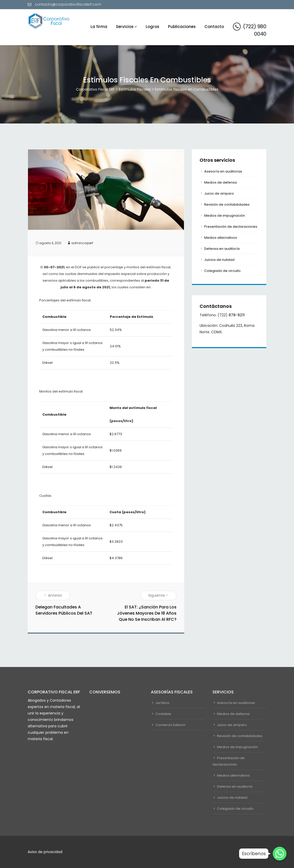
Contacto (214, 27)
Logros (153, 27)
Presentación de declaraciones (231, 227)
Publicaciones (182, 27)
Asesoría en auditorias (223, 171)
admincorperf (82, 243)
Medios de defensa (220, 182)
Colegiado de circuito (222, 271)
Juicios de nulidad (219, 260)
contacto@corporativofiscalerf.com (68, 4)
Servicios (125, 27)
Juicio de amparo (219, 193)
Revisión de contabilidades (227, 204)
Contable (163, 714)
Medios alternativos (221, 238)
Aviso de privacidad (45, 852)
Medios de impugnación (225, 216)
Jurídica (162, 703)
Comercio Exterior (170, 725)
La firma (99, 27)
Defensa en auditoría (222, 249)
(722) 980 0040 (250, 30)
